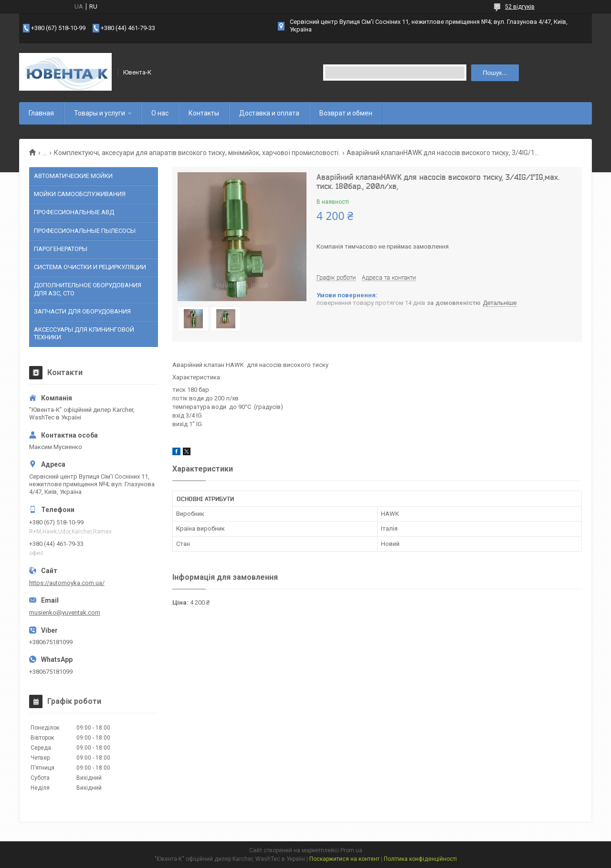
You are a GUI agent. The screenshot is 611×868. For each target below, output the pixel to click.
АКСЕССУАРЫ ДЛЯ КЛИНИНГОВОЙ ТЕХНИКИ (84, 333)
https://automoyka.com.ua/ (67, 583)
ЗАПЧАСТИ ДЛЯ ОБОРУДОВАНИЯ (82, 311)
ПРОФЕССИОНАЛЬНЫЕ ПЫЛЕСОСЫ (85, 231)
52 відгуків (520, 7)
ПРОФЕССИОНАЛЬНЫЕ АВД (74, 212)
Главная (41, 113)
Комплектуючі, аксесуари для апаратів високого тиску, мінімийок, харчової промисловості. (197, 153)
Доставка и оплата (269, 113)
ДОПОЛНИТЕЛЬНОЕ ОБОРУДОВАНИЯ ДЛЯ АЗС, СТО (88, 289)
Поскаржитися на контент (344, 859)
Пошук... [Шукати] (495, 73)
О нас (160, 113)
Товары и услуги (100, 113)
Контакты (204, 113)
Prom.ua (351, 850)
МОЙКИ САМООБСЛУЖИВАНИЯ (80, 194)
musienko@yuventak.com (65, 612)
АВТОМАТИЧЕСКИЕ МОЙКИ (73, 176)
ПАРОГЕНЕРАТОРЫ (61, 249)
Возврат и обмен (346, 113)
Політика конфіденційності (420, 859)
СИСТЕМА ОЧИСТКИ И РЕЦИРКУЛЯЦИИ (90, 267)
